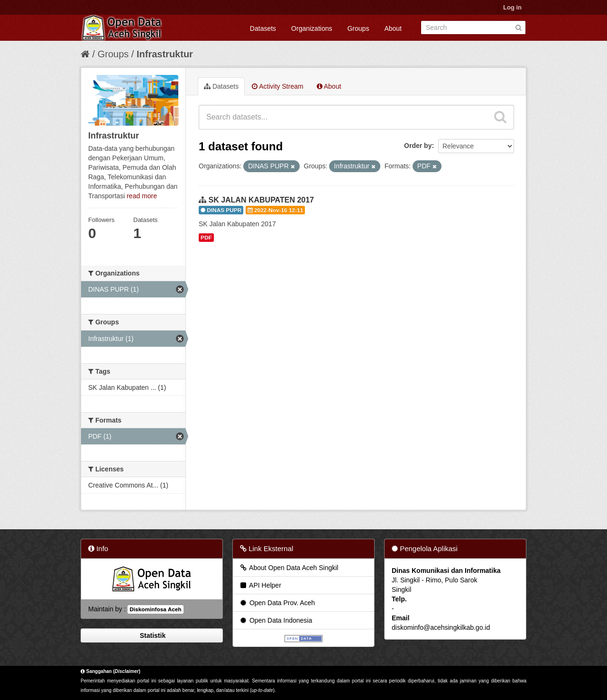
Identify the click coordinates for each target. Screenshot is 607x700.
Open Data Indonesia (276, 620)
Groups (358, 28)
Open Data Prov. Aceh (277, 603)
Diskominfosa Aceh (155, 609)
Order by (418, 146)
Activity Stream (277, 86)
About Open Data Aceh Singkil (289, 568)
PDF (206, 238)
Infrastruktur (165, 54)
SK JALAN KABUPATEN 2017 (261, 200)
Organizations (312, 28)
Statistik (152, 636)
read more (142, 196)
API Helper (260, 585)
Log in (512, 7)
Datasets (263, 28)
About (393, 28)
